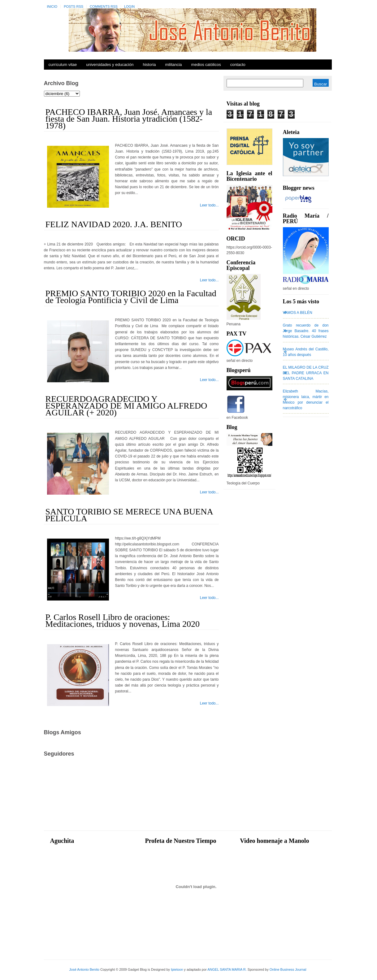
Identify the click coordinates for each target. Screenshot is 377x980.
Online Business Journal (288, 969)
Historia (149, 65)
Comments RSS (104, 7)
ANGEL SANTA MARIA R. (227, 969)
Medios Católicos (206, 65)
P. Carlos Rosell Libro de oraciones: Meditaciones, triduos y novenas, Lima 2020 (123, 620)
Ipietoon (177, 969)
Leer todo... (209, 205)
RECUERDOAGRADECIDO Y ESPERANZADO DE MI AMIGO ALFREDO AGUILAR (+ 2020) (126, 406)
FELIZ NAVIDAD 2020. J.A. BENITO (114, 224)
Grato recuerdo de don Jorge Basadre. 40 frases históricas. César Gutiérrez (306, 331)
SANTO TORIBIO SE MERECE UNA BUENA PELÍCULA (129, 515)
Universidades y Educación (110, 65)
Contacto (238, 65)
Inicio (52, 7)
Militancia (173, 65)
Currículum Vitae (63, 65)
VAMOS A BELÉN (298, 313)
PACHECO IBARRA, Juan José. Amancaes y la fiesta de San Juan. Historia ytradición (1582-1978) (129, 119)
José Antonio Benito (84, 969)
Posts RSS (74, 7)
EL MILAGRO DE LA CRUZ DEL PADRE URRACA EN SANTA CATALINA (306, 373)
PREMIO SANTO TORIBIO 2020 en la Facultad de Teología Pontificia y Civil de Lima (131, 297)
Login (129, 7)
